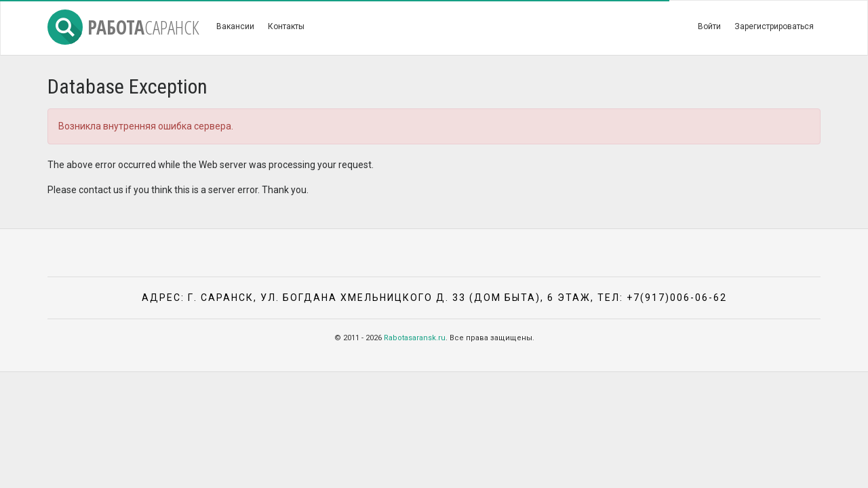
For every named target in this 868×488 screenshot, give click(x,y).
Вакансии (235, 26)
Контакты (286, 26)
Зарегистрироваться (774, 26)
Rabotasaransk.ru (415, 338)
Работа (123, 27)
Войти (709, 26)
